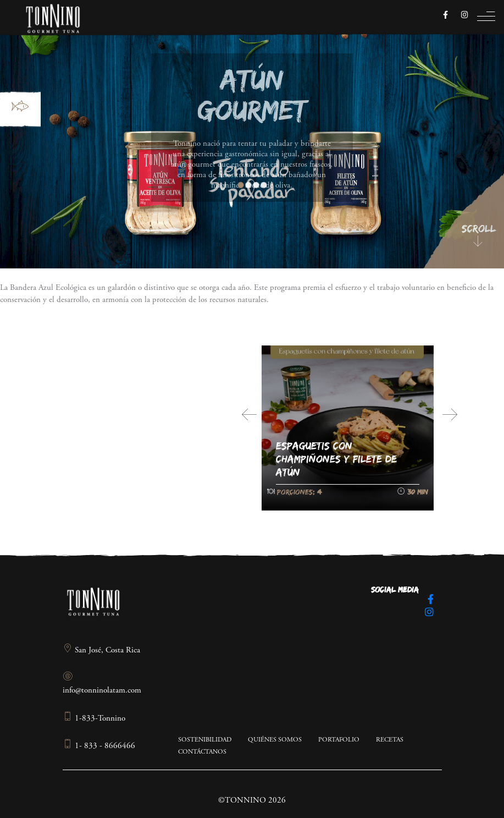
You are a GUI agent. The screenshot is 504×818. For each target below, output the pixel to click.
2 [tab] (248, 185)
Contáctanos (202, 752)
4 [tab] (264, 185)
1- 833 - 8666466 (99, 746)
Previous (221, 181)
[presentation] (250, 415)
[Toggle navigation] (486, 19)
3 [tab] (256, 185)
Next (283, 181)
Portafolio (339, 740)
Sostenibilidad (205, 740)
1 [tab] (240, 185)
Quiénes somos (275, 740)
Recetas (390, 740)
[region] (252, 134)
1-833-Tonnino (94, 719)
